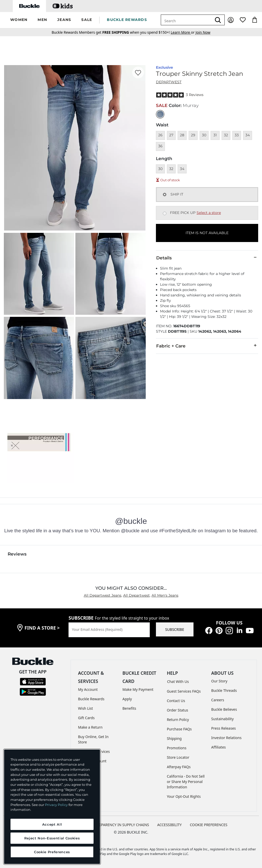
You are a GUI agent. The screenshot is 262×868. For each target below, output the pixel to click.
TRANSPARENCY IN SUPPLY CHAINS (119, 825)
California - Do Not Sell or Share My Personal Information (186, 782)
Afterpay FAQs (179, 767)
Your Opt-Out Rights (184, 796)
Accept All (52, 824)
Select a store (209, 213)
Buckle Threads (224, 690)
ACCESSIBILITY (169, 825)
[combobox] (186, 20)
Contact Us (176, 701)
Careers (218, 700)
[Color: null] (160, 114)
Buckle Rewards (91, 699)
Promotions (177, 748)
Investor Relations (226, 738)
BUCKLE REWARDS (127, 20)
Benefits (129, 708)
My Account (88, 689)
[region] (52, 807)
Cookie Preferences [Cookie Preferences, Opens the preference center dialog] (52, 852)
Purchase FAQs (179, 729)
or (183, 32)
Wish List (85, 708)
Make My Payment (138, 689)
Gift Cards (86, 718)
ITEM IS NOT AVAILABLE (207, 233)
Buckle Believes (224, 709)
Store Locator (178, 757)
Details (207, 258)
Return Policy (178, 720)
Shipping (174, 738)
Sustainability (222, 719)
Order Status (178, 710)
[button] (19, 20)
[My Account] (231, 20)
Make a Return (90, 727)
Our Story (219, 681)
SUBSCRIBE (175, 629)
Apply (127, 699)
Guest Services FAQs (184, 691)
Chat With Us (178, 682)
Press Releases (223, 728)
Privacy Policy (56, 805)
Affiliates (218, 747)
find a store (42, 628)
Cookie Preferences (209, 825)
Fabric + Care (207, 346)
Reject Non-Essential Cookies (52, 838)
